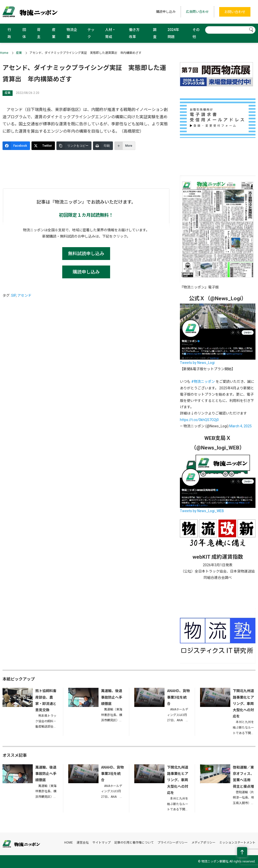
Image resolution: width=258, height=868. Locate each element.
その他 (196, 33)
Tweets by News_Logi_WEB (202, 511)
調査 (155, 33)
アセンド (24, 295)
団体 (24, 33)
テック (91, 33)
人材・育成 (110, 33)
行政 (9, 33)
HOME (69, 843)
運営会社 (83, 843)
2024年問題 (173, 33)
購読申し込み (166, 12)
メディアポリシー (203, 843)
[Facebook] (16, 146)
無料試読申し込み (86, 254)
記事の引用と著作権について (134, 843)
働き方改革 (134, 33)
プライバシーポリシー (173, 843)
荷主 (39, 33)
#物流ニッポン (203, 382)
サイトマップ (102, 843)
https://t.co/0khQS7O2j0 (199, 420)
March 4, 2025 (240, 426)
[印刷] (103, 146)
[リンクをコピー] (74, 146)
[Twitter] (43, 146)
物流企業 (72, 33)
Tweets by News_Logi (197, 363)
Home (4, 53)
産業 (54, 33)
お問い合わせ (235, 12)
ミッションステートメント (237, 843)
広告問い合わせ (197, 12)
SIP (13, 295)
